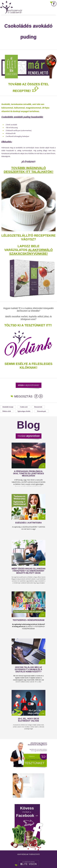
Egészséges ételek (24, 411)
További (28, 436)
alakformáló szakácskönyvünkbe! (31, 252)
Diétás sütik (7, 411)
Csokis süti (24, 407)
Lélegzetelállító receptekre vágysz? (28, 237)
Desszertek (38, 407)
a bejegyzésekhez (28, 385)
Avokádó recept (8, 407)
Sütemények (41, 411)
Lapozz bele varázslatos (22, 248)
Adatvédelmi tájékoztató (28, 854)
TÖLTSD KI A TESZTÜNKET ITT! (28, 325)
